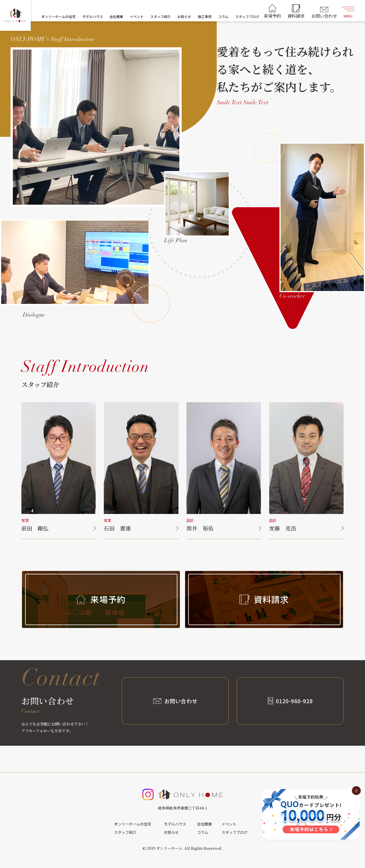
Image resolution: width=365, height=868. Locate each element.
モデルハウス (93, 16)
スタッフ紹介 (161, 16)
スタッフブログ (247, 16)
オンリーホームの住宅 (58, 16)
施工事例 (205, 16)
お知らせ (184, 16)
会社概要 (116, 16)
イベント (137, 16)
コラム (223, 16)
